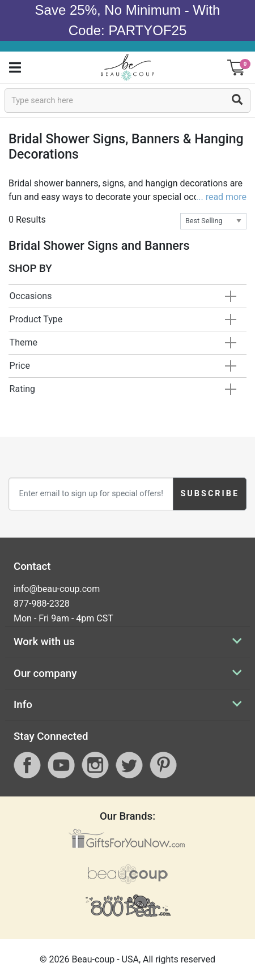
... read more (221, 197)
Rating (23, 389)
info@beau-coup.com (57, 589)
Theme (24, 342)
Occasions (31, 296)
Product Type (36, 319)
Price (20, 366)
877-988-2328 (42, 604)
